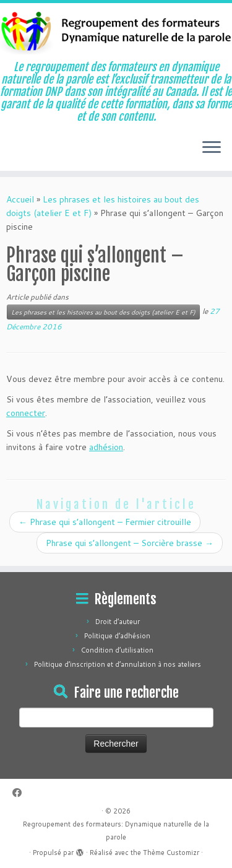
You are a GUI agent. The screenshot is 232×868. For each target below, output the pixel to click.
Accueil (20, 199)
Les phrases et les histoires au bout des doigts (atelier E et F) (103, 312)
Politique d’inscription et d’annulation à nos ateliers (118, 664)
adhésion (106, 447)
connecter (26, 413)
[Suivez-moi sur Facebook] (20, 793)
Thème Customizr (171, 853)
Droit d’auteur (118, 622)
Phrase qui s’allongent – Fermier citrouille (105, 522)
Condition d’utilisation (117, 650)
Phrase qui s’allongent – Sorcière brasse (130, 543)
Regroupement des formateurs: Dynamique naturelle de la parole (116, 831)
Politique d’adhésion (117, 636)
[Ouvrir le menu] (212, 149)
